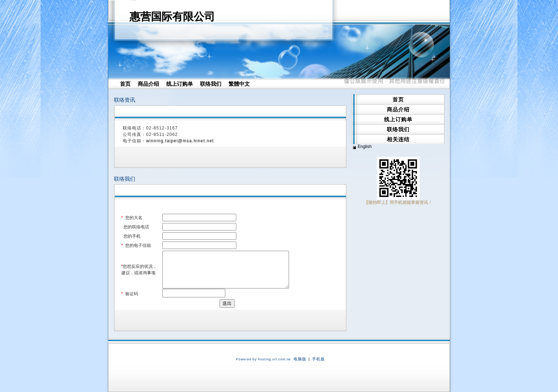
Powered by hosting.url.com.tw (263, 359)
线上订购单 (180, 84)
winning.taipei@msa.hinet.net (180, 141)
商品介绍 (148, 84)
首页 (125, 84)
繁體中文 (239, 84)
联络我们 (211, 84)
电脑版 (300, 359)
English (365, 147)
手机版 (319, 359)
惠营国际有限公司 (172, 17)
